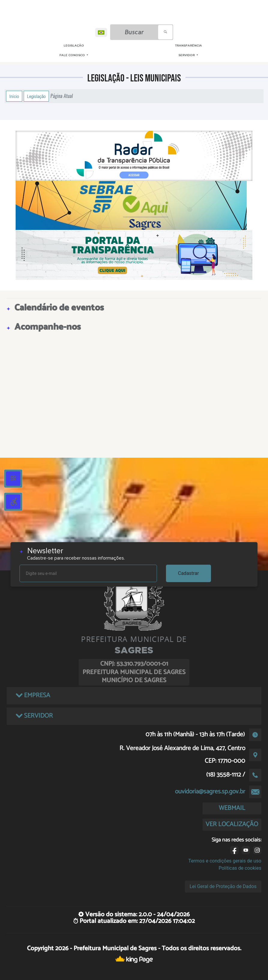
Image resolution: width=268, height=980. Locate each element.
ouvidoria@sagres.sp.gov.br (210, 792)
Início (14, 96)
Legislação (36, 96)
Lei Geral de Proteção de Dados (223, 886)
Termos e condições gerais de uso (225, 861)
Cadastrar (188, 573)
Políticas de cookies (240, 868)
